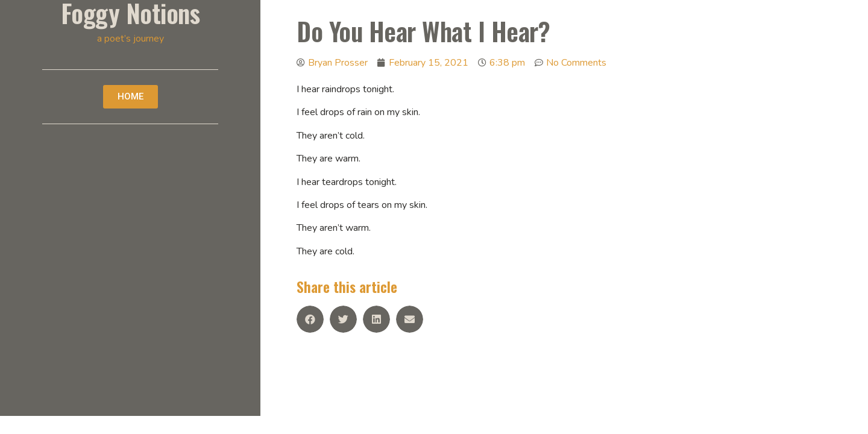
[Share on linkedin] (376, 319)
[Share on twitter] (343, 319)
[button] (131, 97)
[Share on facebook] (310, 319)
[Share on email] (410, 319)
